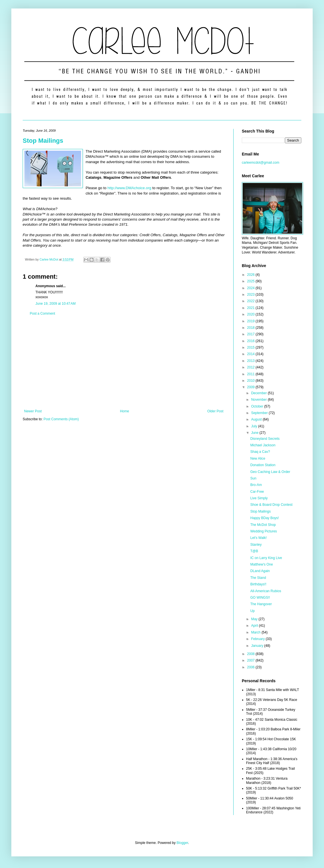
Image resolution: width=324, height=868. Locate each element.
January (258, 646)
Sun (253, 478)
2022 (251, 301)
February (258, 639)
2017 (251, 334)
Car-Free (257, 492)
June (255, 433)
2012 (251, 367)
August (257, 419)
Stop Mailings (43, 141)
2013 (251, 361)
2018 (251, 328)
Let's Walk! (259, 538)
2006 (251, 667)
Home (124, 411)
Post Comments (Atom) (61, 419)
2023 (251, 295)
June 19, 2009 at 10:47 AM (56, 304)
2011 (251, 374)
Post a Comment (42, 313)
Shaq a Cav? (260, 452)
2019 (251, 321)
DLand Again (260, 571)
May (255, 619)
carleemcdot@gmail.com (261, 163)
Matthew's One (262, 564)
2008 (251, 654)
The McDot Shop (263, 525)
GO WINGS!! (260, 598)
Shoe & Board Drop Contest (271, 505)
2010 (251, 381)
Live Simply (259, 498)
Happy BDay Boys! (265, 518)
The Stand (258, 578)
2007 (251, 660)
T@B (254, 551)
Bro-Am (256, 485)
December (260, 393)
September (260, 413)
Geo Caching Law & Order (270, 472)
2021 (251, 308)
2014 (251, 354)
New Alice (258, 458)
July (255, 426)
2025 (251, 281)
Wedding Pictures (264, 531)
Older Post (215, 411)
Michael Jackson (263, 445)
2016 (251, 341)
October (258, 406)
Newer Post (33, 411)
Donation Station (263, 465)
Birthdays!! (258, 584)
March (256, 632)
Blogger (182, 843)
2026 (251, 275)
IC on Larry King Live (266, 558)
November (260, 400)
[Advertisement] (124, 362)
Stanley (256, 545)
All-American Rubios (266, 591)
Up (252, 611)
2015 (251, 347)
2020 (251, 314)
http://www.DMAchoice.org (129, 188)
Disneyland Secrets (265, 439)
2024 (251, 288)
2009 (251, 387)
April (255, 626)
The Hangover (261, 604)
